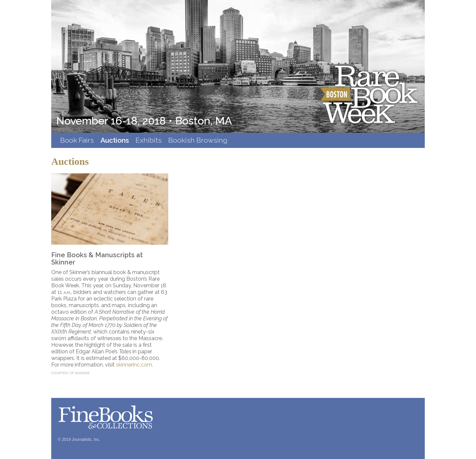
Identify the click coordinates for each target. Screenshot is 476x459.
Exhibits (149, 140)
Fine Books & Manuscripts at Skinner (97, 259)
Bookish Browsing (198, 140)
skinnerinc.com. (135, 365)
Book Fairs (77, 140)
